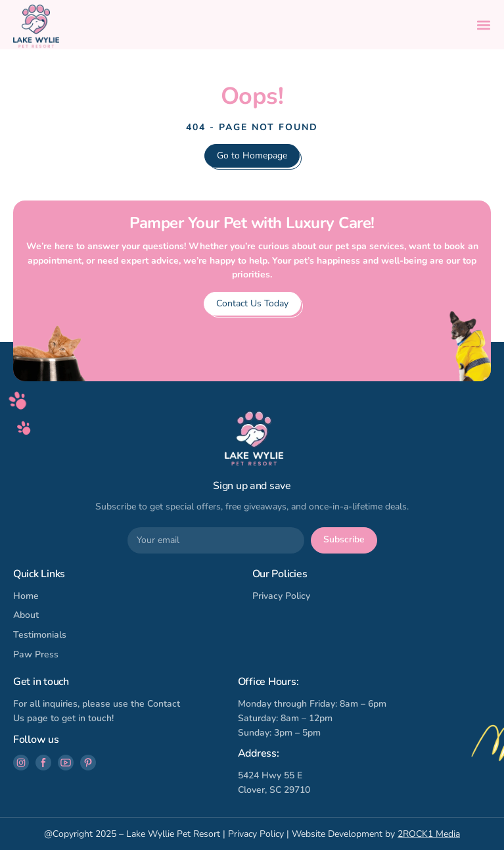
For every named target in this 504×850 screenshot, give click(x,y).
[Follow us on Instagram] (21, 763)
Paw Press (36, 654)
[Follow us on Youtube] (66, 763)
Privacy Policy (281, 596)
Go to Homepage (252, 155)
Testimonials (40, 635)
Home (26, 596)
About (26, 615)
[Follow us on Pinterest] (88, 763)
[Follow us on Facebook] (43, 763)
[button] (484, 25)
